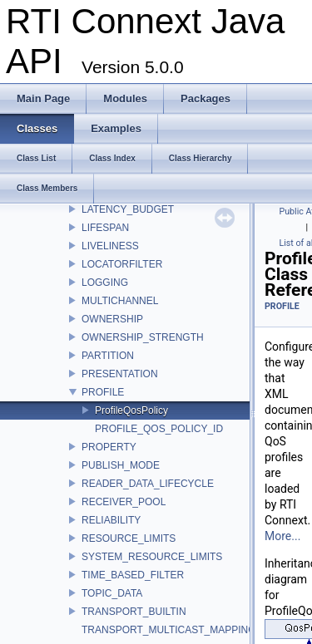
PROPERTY (109, 447)
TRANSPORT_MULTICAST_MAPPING (169, 630)
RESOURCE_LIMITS (129, 538)
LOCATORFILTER (122, 264)
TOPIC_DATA (112, 593)
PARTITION (108, 356)
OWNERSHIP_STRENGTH (143, 337)
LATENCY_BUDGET (128, 209)
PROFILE (103, 392)
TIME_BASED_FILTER (133, 575)
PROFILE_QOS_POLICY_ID (159, 429)
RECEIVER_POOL (124, 502)
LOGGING (105, 283)
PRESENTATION (120, 374)
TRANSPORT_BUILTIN (134, 612)
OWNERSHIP (112, 319)
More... (282, 536)
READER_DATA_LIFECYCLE (148, 484)
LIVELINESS (110, 246)
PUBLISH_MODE (121, 465)
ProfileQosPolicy (131, 410)
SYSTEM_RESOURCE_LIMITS (152, 557)
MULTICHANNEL (120, 301)
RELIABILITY (111, 520)
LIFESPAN (105, 228)
